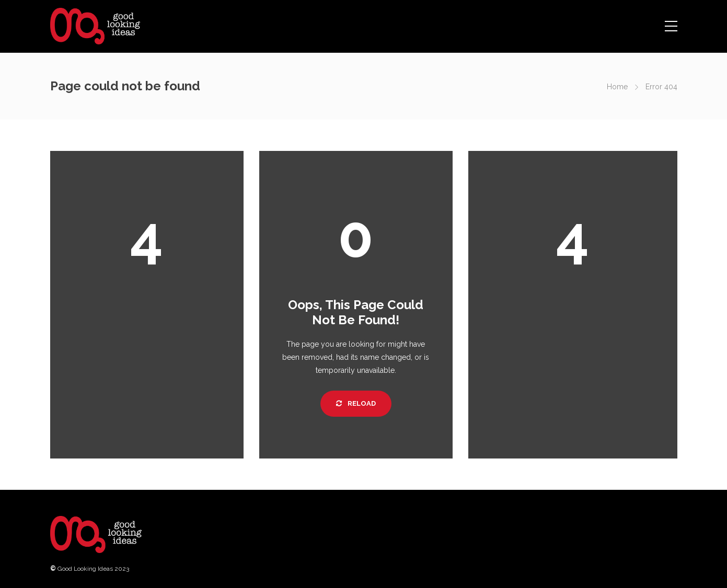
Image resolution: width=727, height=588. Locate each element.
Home (617, 87)
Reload (356, 403)
